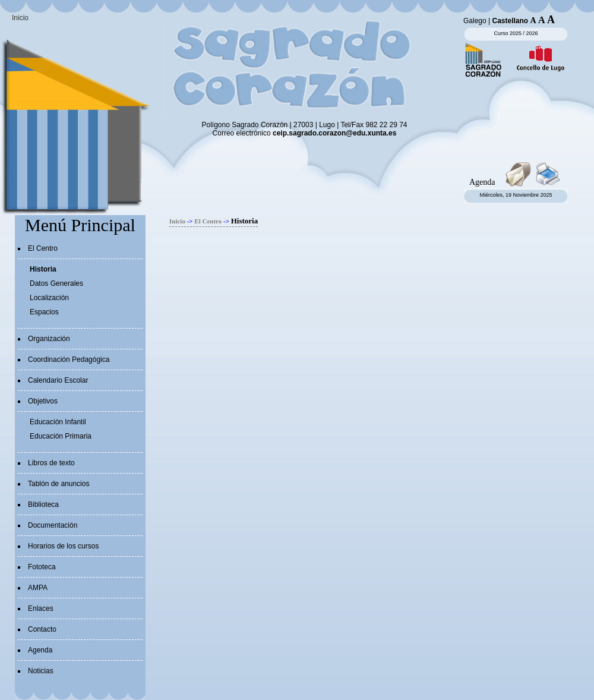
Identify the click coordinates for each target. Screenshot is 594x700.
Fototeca (42, 567)
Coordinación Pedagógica (69, 360)
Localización (49, 298)
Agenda (40, 650)
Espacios (44, 312)
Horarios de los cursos (63, 546)
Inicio (20, 18)
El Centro (43, 248)
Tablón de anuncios (59, 484)
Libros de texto (51, 463)
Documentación (53, 525)
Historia (43, 269)
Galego (475, 21)
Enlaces (41, 608)
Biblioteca (43, 504)
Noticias (41, 671)
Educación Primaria (61, 436)
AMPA (38, 588)
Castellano (511, 21)
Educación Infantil (58, 422)
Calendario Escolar (58, 380)
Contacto (42, 629)
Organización (49, 339)
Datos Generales (56, 283)
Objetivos (43, 401)
